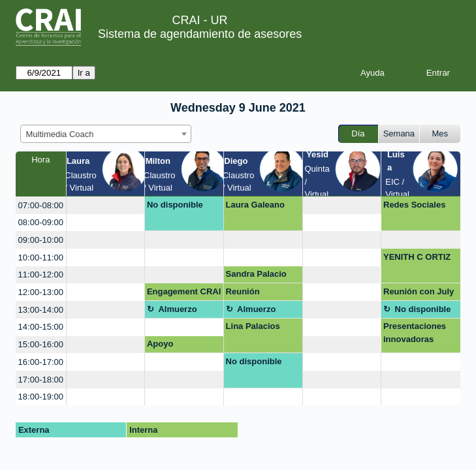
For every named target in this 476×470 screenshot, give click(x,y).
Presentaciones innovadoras (415, 333)
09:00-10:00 (41, 240)
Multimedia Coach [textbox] (60, 134)
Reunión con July (419, 291)
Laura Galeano (255, 205)
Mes (440, 133)
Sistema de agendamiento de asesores (200, 34)
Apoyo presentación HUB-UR (173, 346)
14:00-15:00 (41, 327)
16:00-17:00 (41, 362)
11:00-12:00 (41, 274)
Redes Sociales (414, 205)
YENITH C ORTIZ (417, 257)
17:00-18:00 (41, 380)
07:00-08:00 (41, 205)
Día (358, 133)
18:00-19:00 (41, 397)
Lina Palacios (253, 326)
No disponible (175, 205)
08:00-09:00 (41, 222)
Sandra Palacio (256, 274)
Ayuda (373, 73)
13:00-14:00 (41, 310)
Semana (399, 133)
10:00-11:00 (41, 258)
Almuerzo (177, 309)
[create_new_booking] (106, 205)
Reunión (243, 291)
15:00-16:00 (41, 344)
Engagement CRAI (184, 291)
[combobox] (106, 134)
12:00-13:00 (41, 292)
